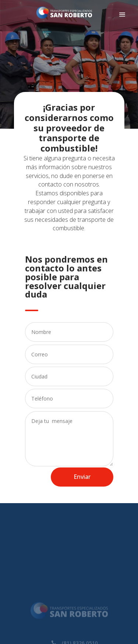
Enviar (82, 477)
